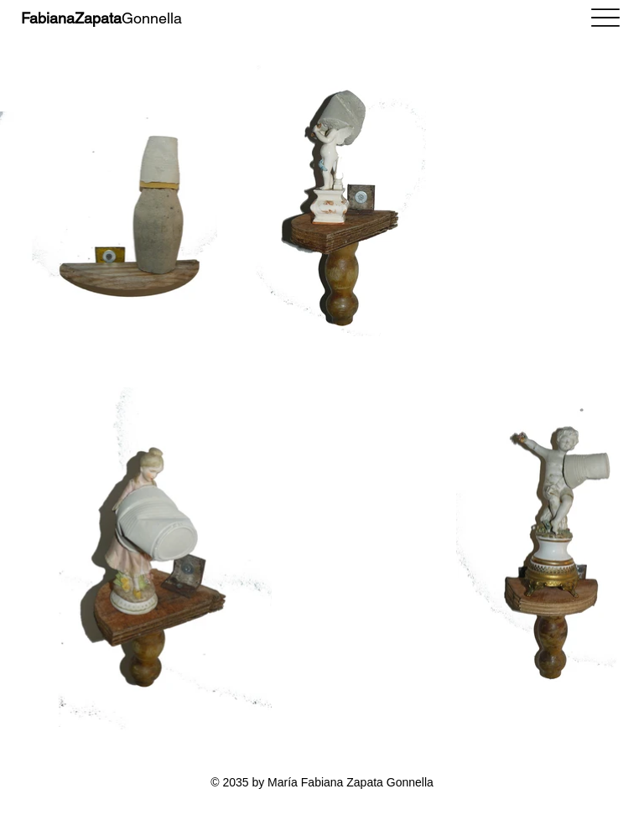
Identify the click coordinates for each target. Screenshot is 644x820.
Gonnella (101, 18)
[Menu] (606, 17)
